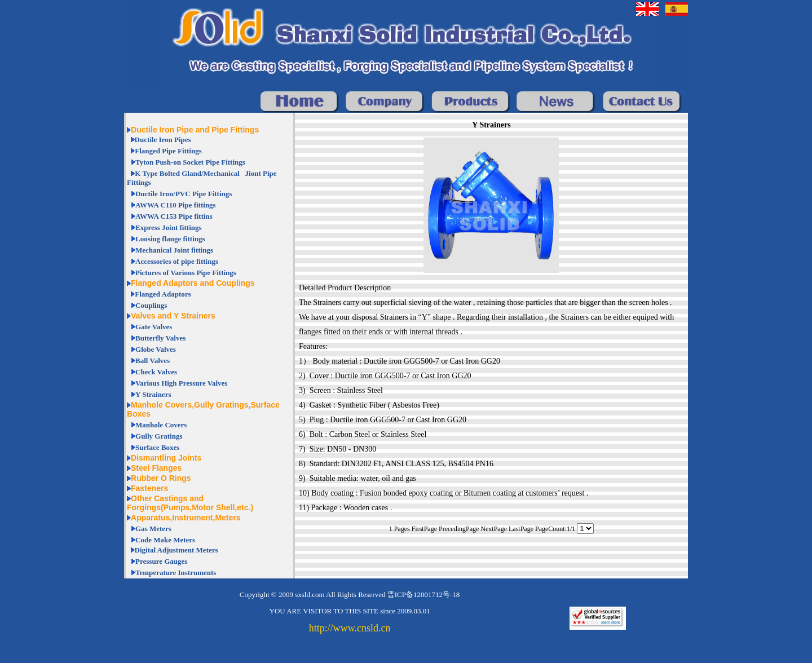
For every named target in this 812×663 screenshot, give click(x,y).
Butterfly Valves (160, 338)
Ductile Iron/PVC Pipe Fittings (184, 194)
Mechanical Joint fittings (174, 250)
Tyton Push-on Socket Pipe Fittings (190, 162)
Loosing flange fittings (170, 239)
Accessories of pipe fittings (177, 261)
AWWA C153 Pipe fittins (174, 216)
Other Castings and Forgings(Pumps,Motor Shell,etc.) (190, 503)
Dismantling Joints (166, 458)
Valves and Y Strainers (173, 316)
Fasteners (149, 488)
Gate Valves (154, 327)
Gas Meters (153, 529)
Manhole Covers (161, 425)
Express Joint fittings (169, 227)
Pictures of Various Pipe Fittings (186, 273)
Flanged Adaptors (163, 294)
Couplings (151, 305)
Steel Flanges (156, 468)
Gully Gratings (159, 436)
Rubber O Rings (161, 478)
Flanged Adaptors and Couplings (193, 283)
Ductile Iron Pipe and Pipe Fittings (195, 130)
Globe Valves (156, 349)
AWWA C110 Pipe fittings (176, 205)
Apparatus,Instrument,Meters (186, 518)
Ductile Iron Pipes (163, 140)
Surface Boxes (157, 447)
